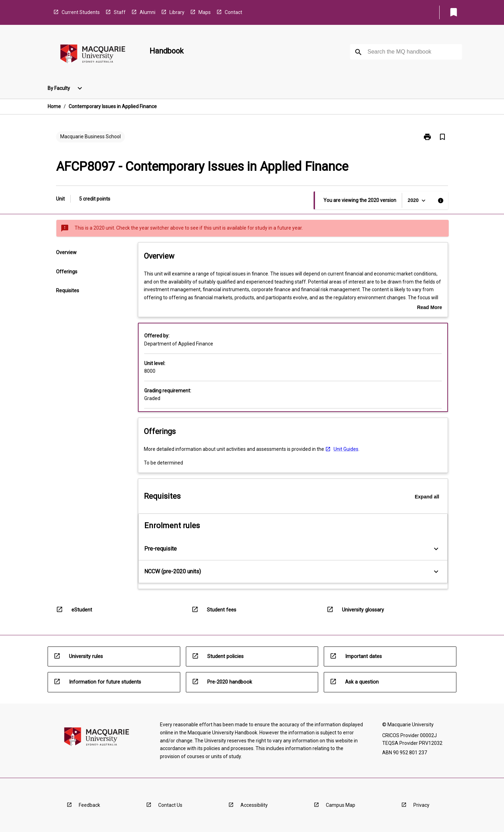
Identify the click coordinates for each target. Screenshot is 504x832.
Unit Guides (346, 449)
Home (54, 106)
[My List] (454, 12)
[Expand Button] (436, 549)
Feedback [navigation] (89, 805)
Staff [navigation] (120, 12)
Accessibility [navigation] (254, 805)
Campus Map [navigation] (341, 805)
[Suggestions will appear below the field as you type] (406, 52)
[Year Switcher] (417, 200)
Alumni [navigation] (148, 12)
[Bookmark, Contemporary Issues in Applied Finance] (442, 137)
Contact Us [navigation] (170, 805)
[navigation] (93, 55)
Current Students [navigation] (81, 12)
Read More (429, 308)
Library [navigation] (177, 12)
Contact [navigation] (233, 12)
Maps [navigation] (205, 12)
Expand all (427, 497)
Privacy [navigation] (421, 805)
